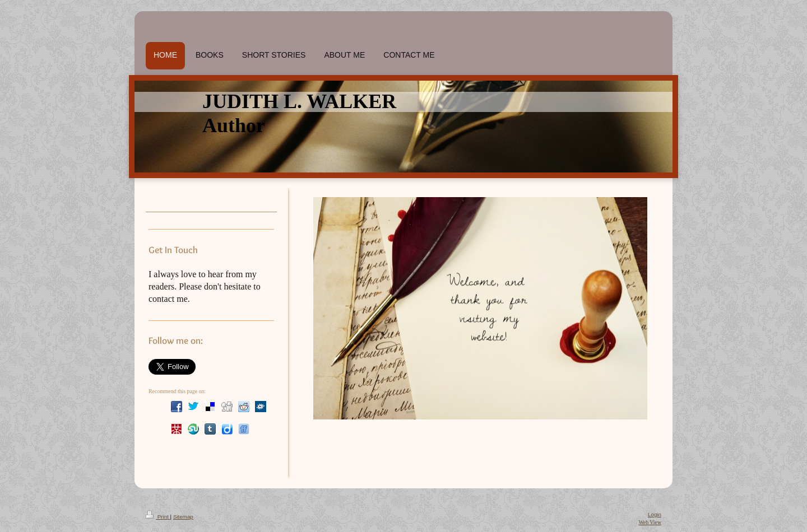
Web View (650, 522)
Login (655, 514)
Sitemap (183, 517)
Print (158, 517)
